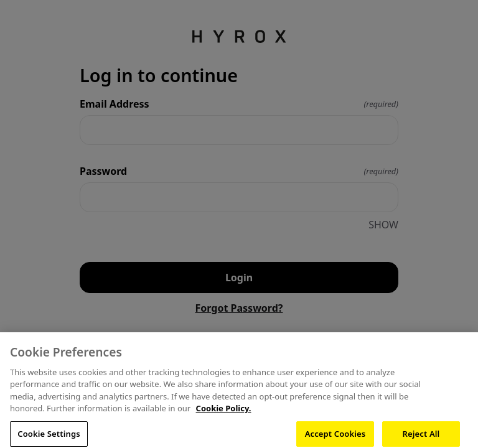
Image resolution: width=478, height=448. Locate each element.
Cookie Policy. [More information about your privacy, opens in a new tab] (224, 414)
